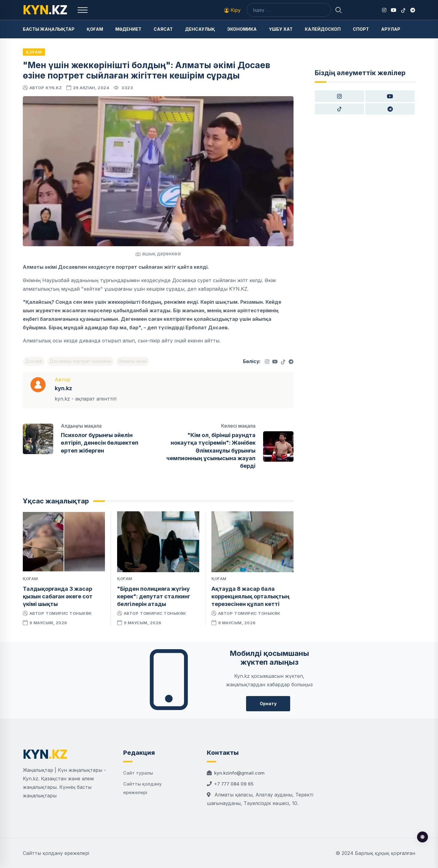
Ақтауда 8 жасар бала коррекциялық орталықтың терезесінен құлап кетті (250, 596)
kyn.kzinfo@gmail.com (239, 773)
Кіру (232, 10)
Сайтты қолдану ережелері (56, 853)
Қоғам (95, 29)
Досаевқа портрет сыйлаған (80, 361)
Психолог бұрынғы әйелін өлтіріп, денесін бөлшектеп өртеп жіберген (100, 443)
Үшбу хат (281, 29)
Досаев (34, 361)
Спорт (361, 29)
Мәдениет (128, 29)
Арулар (391, 29)
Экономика (242, 29)
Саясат (163, 29)
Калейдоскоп (323, 29)
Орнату (268, 703)
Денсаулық (200, 29)
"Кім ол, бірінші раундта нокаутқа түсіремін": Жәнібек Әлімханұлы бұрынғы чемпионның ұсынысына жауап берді (211, 450)
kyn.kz (54, 88)
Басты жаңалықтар (49, 29)
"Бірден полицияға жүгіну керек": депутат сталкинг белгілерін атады (154, 596)
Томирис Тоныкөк (69, 613)
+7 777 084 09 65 (234, 784)
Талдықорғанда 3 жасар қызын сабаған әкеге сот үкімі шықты (58, 596)
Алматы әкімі (133, 361)
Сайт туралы (138, 773)
